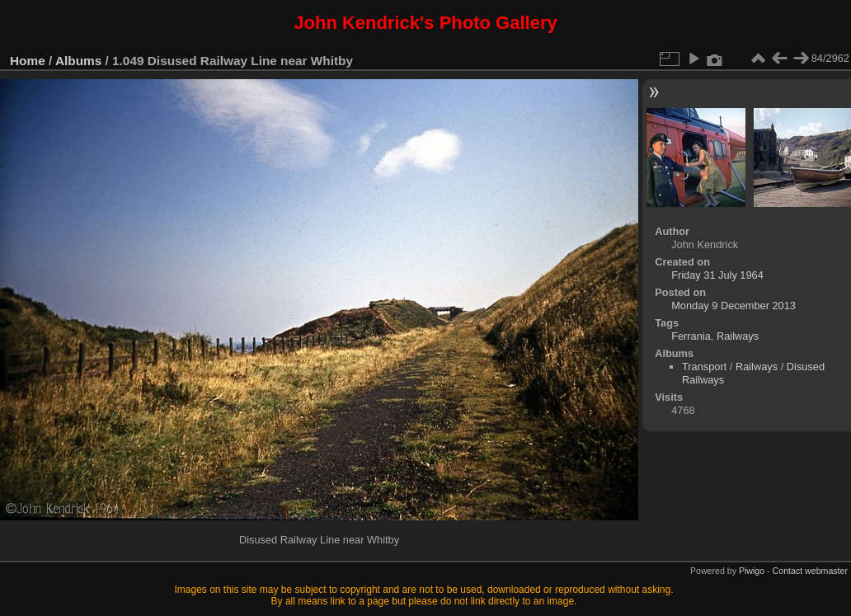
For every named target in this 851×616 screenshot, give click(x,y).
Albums (78, 61)
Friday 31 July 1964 (717, 275)
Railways (738, 336)
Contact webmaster (810, 571)
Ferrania (691, 336)
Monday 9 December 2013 (733, 306)
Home (28, 61)
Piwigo (752, 571)
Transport (704, 367)
